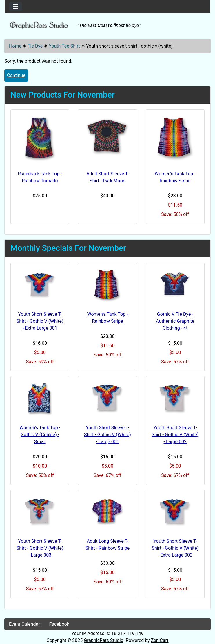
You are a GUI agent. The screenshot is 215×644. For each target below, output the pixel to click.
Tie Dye (35, 46)
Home (15, 46)
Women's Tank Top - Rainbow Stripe (175, 177)
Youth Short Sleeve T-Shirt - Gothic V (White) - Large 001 (107, 435)
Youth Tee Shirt (64, 46)
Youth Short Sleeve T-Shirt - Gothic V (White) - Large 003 (40, 548)
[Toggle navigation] (16, 7)
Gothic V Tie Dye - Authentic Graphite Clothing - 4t (175, 321)
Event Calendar (24, 624)
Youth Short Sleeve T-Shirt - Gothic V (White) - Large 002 (175, 435)
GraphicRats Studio (103, 640)
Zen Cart (160, 640)
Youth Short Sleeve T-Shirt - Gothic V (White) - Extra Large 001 (40, 321)
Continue (16, 75)
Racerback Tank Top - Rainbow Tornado (40, 177)
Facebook (59, 624)
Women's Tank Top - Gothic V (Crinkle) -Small (40, 435)
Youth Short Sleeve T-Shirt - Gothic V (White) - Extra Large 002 (175, 548)
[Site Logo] (39, 25)
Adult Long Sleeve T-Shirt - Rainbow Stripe (108, 545)
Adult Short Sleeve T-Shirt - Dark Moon (107, 177)
